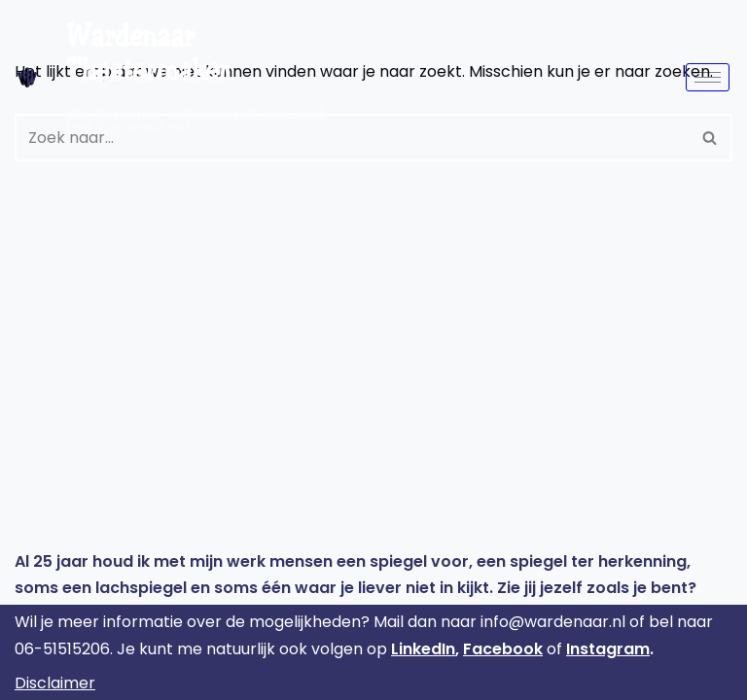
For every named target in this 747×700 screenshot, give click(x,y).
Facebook (503, 649)
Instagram (608, 649)
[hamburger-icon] (708, 77)
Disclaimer (55, 683)
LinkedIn (423, 649)
